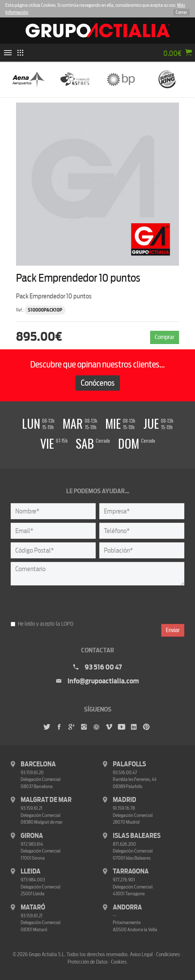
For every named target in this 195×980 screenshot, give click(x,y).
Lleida (31, 871)
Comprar (165, 337)
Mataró (33, 907)
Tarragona (131, 871)
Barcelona (38, 764)
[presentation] (65, 603)
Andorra (127, 907)
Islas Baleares (137, 836)
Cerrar (181, 12)
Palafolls (129, 764)
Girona (32, 836)
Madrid (125, 800)
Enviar (173, 630)
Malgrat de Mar (46, 800)
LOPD (67, 624)
